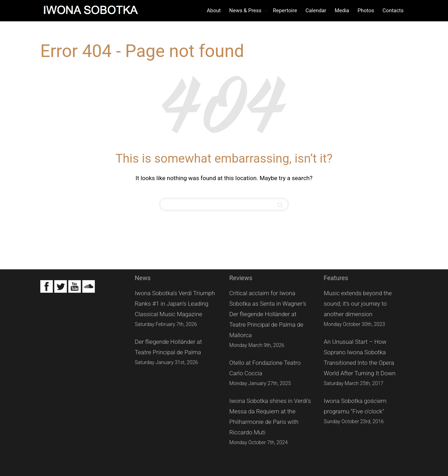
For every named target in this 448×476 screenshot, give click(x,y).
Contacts (393, 10)
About (214, 10)
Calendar (316, 10)
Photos (366, 10)
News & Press (246, 10)
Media (342, 10)
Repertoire (285, 10)
